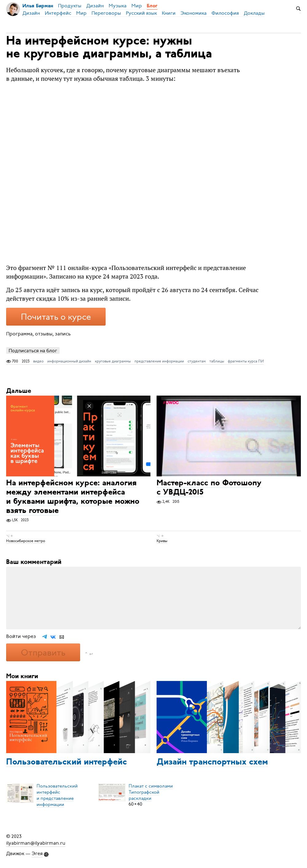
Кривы (162, 541)
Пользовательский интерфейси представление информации (57, 795)
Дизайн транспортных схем (212, 762)
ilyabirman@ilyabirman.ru (36, 843)
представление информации (159, 361)
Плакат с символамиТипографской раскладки (151, 792)
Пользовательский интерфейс (66, 762)
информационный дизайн (69, 361)
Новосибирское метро (26, 541)
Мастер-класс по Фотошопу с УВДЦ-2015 (209, 488)
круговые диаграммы (113, 361)
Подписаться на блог (33, 351)
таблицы (217, 361)
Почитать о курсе (56, 317)
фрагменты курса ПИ (246, 361)
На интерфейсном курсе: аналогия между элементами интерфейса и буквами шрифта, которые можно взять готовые (73, 497)
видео (38, 361)
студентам (197, 361)
